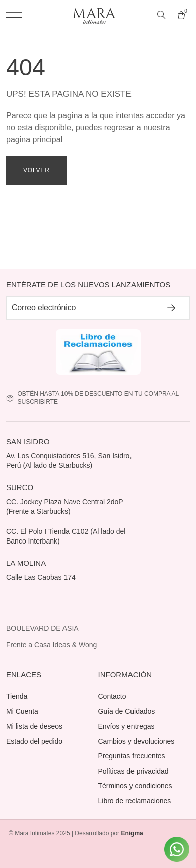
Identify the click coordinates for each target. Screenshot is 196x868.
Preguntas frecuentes (132, 756)
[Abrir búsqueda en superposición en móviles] (162, 15)
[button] (14, 15)
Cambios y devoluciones (137, 741)
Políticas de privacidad (134, 771)
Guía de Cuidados (127, 711)
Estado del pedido (34, 741)
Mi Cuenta (22, 711)
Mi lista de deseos (34, 726)
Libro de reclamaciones (135, 801)
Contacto (112, 696)
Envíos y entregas (126, 726)
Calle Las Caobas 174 (42, 577)
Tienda (17, 696)
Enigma (132, 833)
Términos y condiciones (135, 786)
